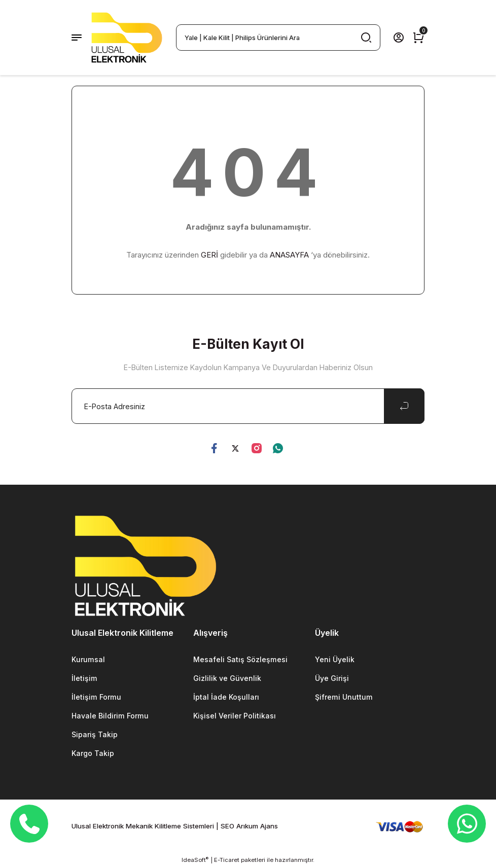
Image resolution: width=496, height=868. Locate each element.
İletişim (84, 679)
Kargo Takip (93, 754)
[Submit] (404, 406)
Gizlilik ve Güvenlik (227, 679)
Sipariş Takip (95, 735)
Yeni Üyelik (335, 659)
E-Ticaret (227, 861)
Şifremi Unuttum (344, 697)
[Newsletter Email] (248, 406)
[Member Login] (399, 38)
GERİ (209, 255)
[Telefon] (29, 824)
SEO (227, 827)
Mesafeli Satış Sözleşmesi (240, 659)
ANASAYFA (289, 255)
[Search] (278, 38)
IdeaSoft (195, 861)
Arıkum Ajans (257, 827)
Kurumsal (88, 659)
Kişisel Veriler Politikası (235, 717)
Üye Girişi (332, 679)
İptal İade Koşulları (227, 697)
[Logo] (127, 38)
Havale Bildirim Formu (110, 717)
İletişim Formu (96, 697)
